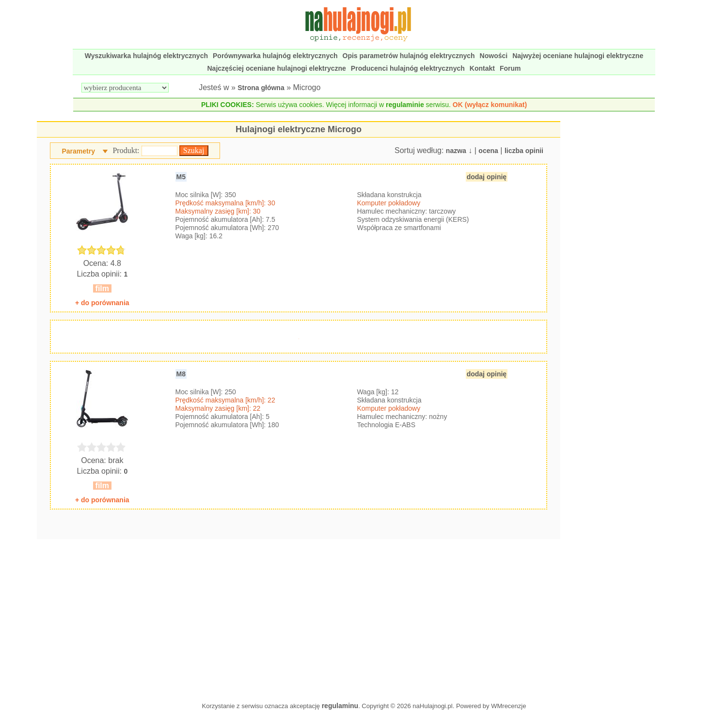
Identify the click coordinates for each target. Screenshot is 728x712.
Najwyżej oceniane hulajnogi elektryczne (578, 56)
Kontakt (482, 68)
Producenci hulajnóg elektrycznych (408, 68)
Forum (510, 68)
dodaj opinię (487, 177)
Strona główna (261, 88)
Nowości (494, 56)
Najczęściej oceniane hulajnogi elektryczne (277, 68)
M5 (181, 177)
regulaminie (405, 105)
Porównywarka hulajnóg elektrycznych (275, 56)
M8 (181, 374)
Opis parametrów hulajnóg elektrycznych (409, 56)
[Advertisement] (299, 618)
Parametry (78, 151)
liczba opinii (524, 151)
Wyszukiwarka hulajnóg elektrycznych (146, 56)
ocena (488, 151)
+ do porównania (102, 303)
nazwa (456, 151)
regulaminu (340, 706)
